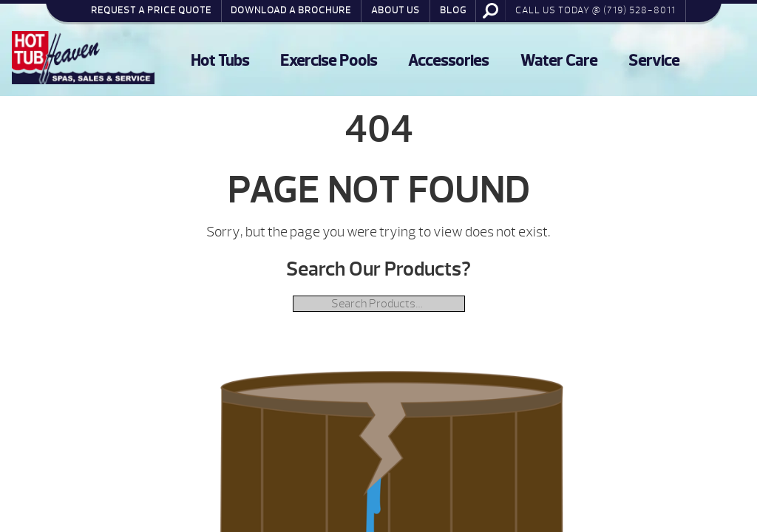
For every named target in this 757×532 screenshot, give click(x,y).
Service (654, 61)
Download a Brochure (291, 10)
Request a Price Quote (151, 10)
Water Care (559, 61)
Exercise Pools (329, 61)
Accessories (448, 61)
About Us (396, 10)
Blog (453, 10)
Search (491, 10)
